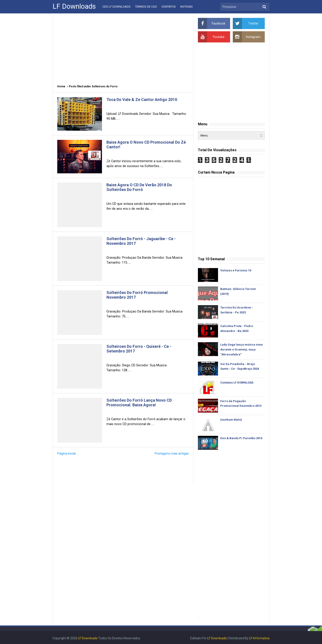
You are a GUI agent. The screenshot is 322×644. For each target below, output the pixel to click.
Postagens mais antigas (172, 453)
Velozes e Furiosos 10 (236, 270)
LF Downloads (217, 638)
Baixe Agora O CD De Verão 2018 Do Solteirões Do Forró (139, 187)
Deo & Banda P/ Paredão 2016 (241, 438)
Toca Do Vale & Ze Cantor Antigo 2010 (142, 100)
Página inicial (66, 453)
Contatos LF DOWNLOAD (237, 383)
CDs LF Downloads (117, 7)
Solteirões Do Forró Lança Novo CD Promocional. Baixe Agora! (139, 403)
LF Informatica (259, 638)
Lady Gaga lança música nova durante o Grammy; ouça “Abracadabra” (241, 349)
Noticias (186, 7)
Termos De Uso (146, 7)
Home (61, 86)
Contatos (169, 7)
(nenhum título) (231, 420)
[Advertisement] (123, 47)
